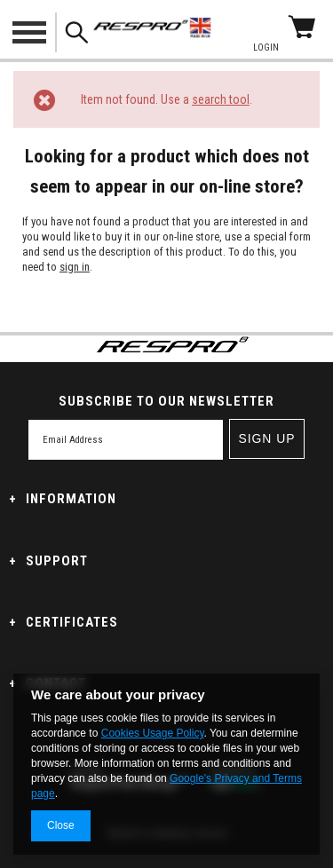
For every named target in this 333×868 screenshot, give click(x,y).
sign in (75, 267)
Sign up (266, 438)
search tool (221, 99)
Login (266, 47)
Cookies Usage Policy (153, 733)
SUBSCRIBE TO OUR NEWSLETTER (166, 401)
